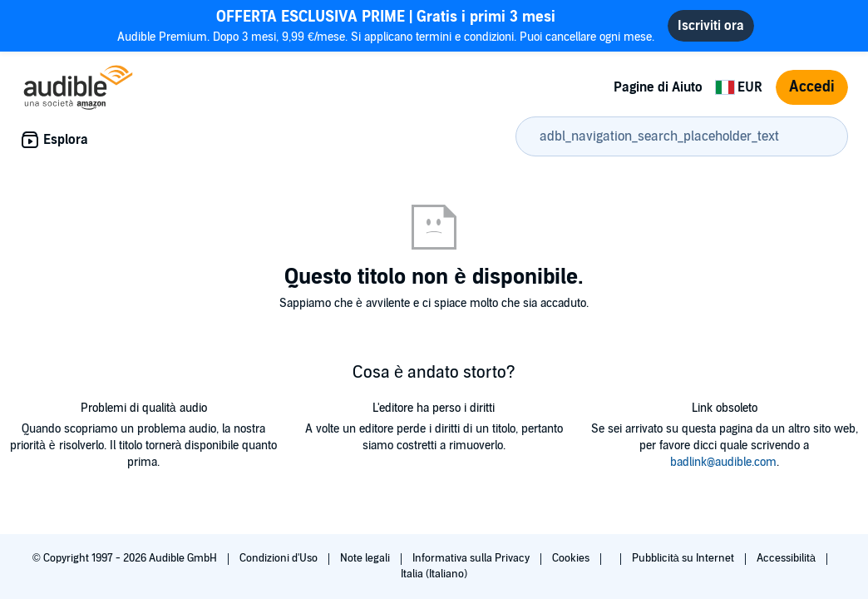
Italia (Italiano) (434, 574)
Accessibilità (787, 558)
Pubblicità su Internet (684, 558)
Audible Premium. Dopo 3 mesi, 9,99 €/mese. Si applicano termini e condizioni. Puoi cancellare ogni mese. (386, 25)
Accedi (812, 87)
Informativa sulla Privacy (472, 558)
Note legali (366, 558)
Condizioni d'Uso (280, 558)
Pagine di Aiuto (658, 87)
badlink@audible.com (723, 462)
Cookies (572, 558)
